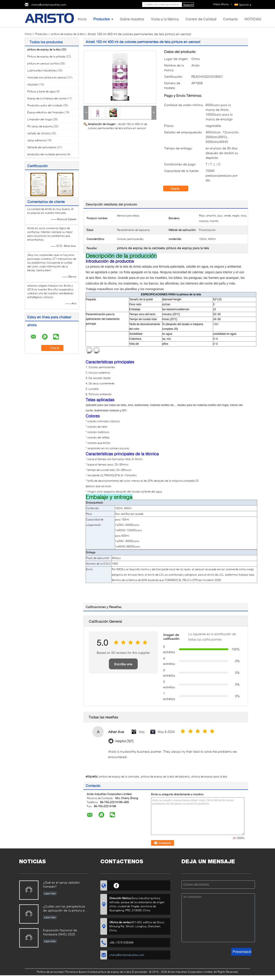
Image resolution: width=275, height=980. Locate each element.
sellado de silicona (39, 133)
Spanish (245, 5)
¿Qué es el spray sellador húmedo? (61, 884)
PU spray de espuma (40, 126)
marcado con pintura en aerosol (47, 77)
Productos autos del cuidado (45, 105)
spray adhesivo (37, 140)
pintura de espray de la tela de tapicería (165, 776)
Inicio (82, 19)
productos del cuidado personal (47, 154)
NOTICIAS (253, 19)
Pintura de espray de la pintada (46, 56)
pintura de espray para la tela (209, 776)
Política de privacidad (50, 972)
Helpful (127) (125, 741)
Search (188, 5)
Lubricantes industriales (42, 70)
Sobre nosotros (132, 19)
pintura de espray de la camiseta (119, 776)
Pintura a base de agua (41, 91)
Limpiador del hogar (40, 119)
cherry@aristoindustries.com (49, 5)
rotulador (33, 84)
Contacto (230, 19)
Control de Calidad (201, 19)
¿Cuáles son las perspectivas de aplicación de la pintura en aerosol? (65, 909)
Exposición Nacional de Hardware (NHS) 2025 (60, 932)
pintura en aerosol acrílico (43, 63)
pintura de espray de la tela (68, 34)
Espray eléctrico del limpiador (46, 112)
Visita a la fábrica (165, 19)
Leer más (50, 893)
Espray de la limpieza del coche (47, 98)
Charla (178, 189)
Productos (102, 19)
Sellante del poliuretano (42, 147)
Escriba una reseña (123, 666)
